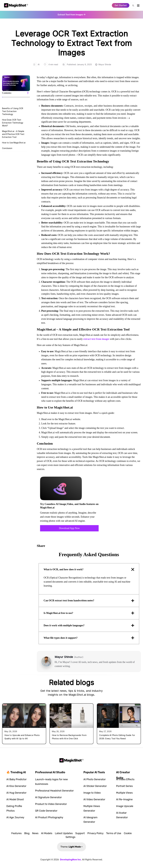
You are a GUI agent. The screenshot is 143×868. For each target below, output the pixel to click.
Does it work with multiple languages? (64, 625)
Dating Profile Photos (14, 808)
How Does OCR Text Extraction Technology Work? (13, 123)
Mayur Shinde (105, 64)
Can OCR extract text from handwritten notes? (69, 600)
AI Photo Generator (95, 779)
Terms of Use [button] (114, 833)
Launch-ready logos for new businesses (51, 782)
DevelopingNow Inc (70, 860)
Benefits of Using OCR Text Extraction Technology (13, 111)
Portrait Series (124, 786)
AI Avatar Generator (122, 815)
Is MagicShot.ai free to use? (58, 613)
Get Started (121, 5)
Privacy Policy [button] (95, 833)
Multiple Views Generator (92, 808)
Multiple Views (124, 793)
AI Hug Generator (16, 793)
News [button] (35, 833)
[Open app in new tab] (71, 15)
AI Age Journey (15, 817)
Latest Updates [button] (64, 833)
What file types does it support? (61, 638)
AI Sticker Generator (95, 786)
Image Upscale (125, 806)
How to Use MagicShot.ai (14, 143)
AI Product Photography (49, 817)
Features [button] (16, 833)
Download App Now (69, 528)
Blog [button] (27, 833)
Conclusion (7, 148)
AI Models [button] (47, 833)
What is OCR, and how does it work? (64, 569)
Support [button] (80, 833)
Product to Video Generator (51, 804)
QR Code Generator (46, 811)
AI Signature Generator (49, 797)
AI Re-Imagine (124, 799)
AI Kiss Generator (16, 786)
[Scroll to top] (28, 93)
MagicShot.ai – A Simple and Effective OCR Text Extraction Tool (13, 134)
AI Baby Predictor (16, 779)
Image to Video (92, 793)
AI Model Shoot (15, 799)
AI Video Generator (94, 799)
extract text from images (96, 339)
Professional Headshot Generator (54, 791)
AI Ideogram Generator (90, 820)
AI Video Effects (125, 779)
